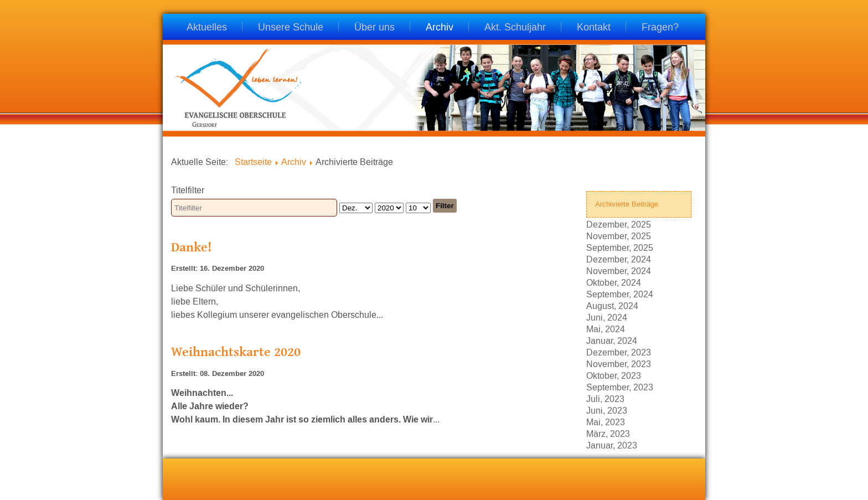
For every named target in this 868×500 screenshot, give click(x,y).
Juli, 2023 (605, 398)
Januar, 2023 (612, 445)
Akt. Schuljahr (515, 28)
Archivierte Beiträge (627, 204)
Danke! (191, 247)
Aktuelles (207, 28)
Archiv (440, 28)
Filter (445, 206)
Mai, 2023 (606, 422)
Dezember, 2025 (619, 224)
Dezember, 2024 (619, 259)
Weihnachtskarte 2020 (236, 351)
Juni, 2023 (607, 410)
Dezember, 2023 (619, 352)
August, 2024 (612, 305)
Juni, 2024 (607, 317)
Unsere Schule (291, 28)
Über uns (374, 28)
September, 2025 (620, 247)
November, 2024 (619, 270)
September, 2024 (620, 294)
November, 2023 (619, 364)
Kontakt (594, 28)
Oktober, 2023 (614, 375)
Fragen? (660, 28)
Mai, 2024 (606, 329)
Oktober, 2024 (614, 282)
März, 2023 (608, 433)
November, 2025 (619, 236)
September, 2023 (620, 387)
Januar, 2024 (612, 340)
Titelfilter (189, 190)
